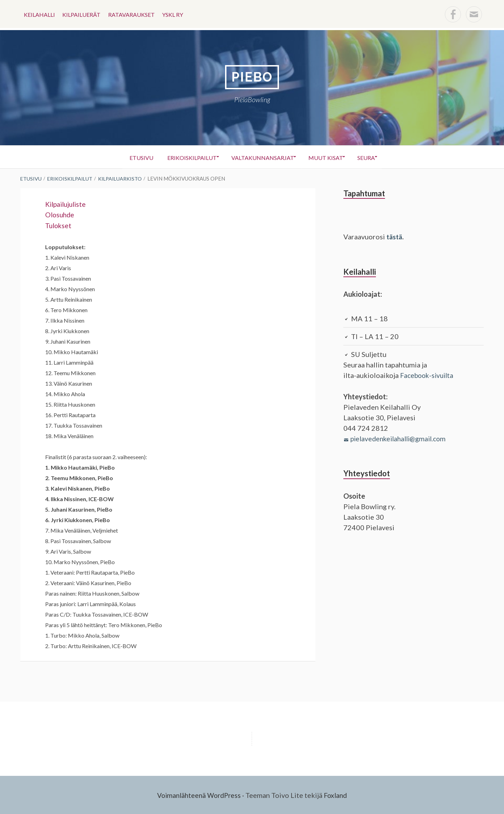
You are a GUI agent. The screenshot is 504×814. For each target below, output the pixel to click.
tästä (395, 237)
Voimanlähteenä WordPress (198, 795)
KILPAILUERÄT (84, 14)
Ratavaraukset (136, 14)
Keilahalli (40, 14)
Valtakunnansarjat (262, 157)
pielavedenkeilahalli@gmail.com (401, 438)
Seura (374, 157)
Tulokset (59, 225)
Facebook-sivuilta (429, 375)
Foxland (338, 795)
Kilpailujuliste (67, 204)
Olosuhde (61, 215)
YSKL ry (179, 14)
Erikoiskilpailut (187, 157)
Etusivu (133, 157)
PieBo (252, 77)
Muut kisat (329, 157)
